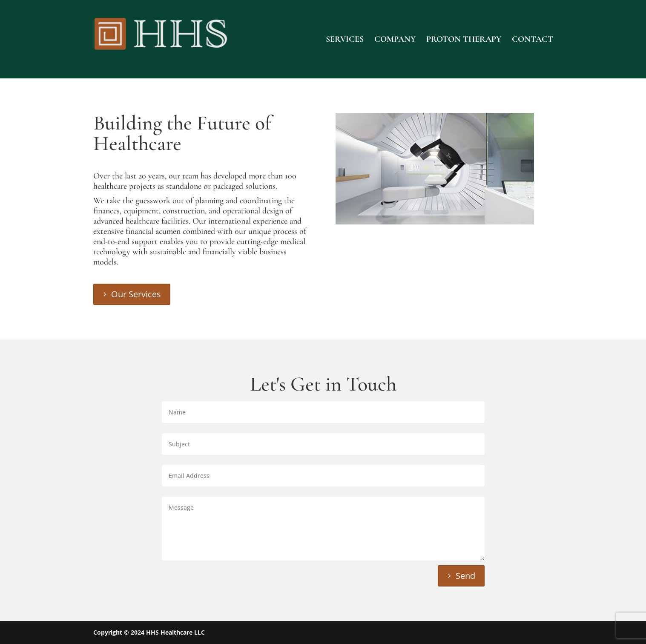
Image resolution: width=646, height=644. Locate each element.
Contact (533, 40)
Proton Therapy (464, 40)
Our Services (136, 294)
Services (345, 40)
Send (465, 576)
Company (395, 40)
